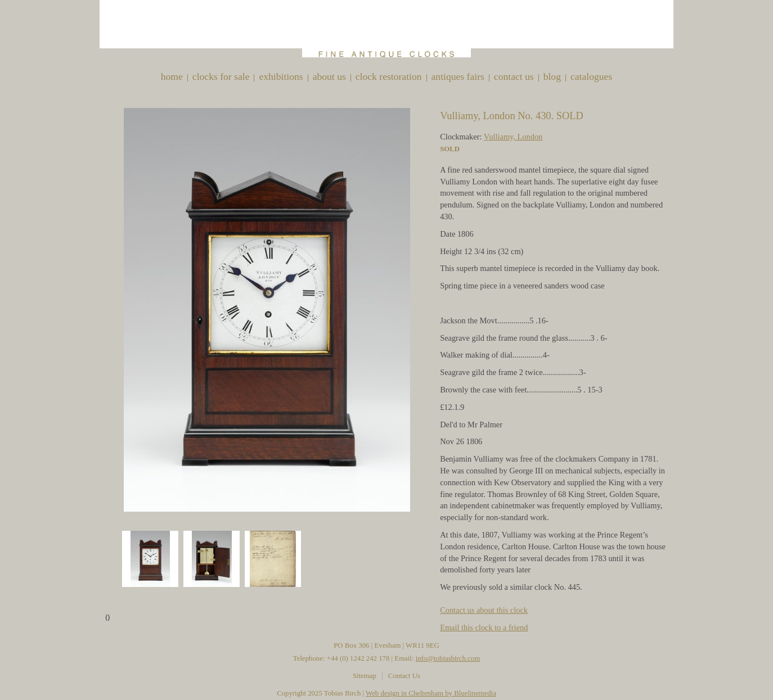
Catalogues (591, 76)
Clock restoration (389, 76)
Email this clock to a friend (484, 627)
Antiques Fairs (458, 76)
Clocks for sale (221, 76)
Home (172, 76)
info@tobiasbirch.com (448, 658)
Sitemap (365, 676)
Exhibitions (281, 76)
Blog (552, 76)
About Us (329, 76)
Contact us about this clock (484, 610)
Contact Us (514, 76)
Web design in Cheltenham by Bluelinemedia (431, 693)
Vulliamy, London (513, 137)
